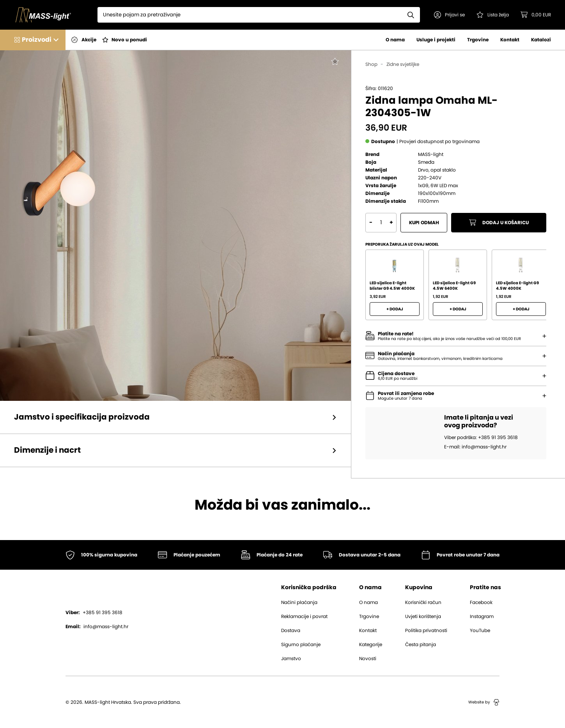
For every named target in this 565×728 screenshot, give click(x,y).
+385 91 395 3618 (94, 613)
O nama (395, 40)
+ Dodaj (395, 309)
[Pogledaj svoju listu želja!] (493, 15)
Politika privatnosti (426, 631)
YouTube (480, 631)
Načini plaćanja (299, 602)
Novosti (368, 659)
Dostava (291, 631)
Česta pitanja (421, 645)
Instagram (482, 616)
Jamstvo (291, 659)
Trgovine (478, 40)
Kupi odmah (424, 223)
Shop (371, 64)
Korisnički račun (423, 602)
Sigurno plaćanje (301, 645)
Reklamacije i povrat (304, 616)
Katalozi (541, 40)
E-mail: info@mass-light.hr (475, 447)
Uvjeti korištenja (423, 616)
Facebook (481, 602)
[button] (449, 15)
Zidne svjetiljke (403, 64)
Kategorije (371, 645)
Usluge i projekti (436, 40)
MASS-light (431, 154)
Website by (484, 702)
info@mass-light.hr (97, 627)
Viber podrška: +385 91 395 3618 (481, 438)
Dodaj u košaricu (499, 223)
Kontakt (510, 40)
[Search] (250, 15)
